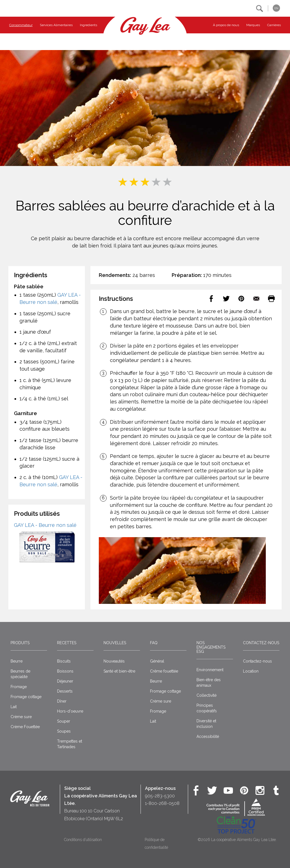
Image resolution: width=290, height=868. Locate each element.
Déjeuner (65, 681)
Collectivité (207, 695)
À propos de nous (226, 25)
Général (157, 661)
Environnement (210, 670)
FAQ (154, 643)
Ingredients (89, 25)
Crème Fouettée (25, 727)
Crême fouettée (164, 671)
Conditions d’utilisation (83, 840)
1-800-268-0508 (162, 803)
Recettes (67, 643)
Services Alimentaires (56, 25)
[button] (260, 8)
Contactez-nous (261, 643)
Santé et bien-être (119, 671)
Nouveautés (114, 661)
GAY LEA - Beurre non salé (45, 525)
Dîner (62, 701)
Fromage (19, 687)
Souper (64, 721)
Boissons (65, 671)
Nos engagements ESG (211, 647)
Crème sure (21, 717)
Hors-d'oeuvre (70, 711)
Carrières (274, 25)
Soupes (64, 731)
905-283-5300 (160, 796)
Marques (253, 25)
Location (251, 671)
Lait (14, 707)
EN (276, 8)
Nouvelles (115, 643)
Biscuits (64, 661)
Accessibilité (208, 736)
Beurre (17, 661)
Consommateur (21, 25)
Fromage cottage (26, 697)
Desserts (65, 691)
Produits (20, 643)
